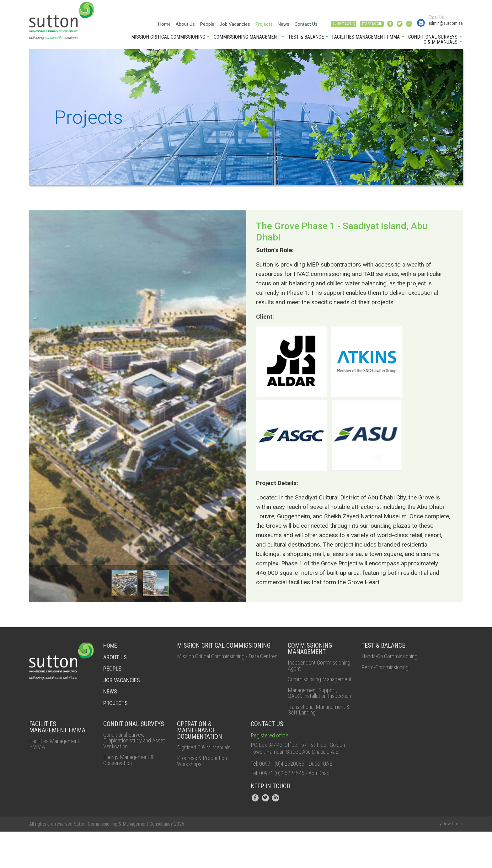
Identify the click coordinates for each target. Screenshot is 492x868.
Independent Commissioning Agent (315, 670)
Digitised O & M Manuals (207, 773)
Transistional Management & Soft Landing (312, 732)
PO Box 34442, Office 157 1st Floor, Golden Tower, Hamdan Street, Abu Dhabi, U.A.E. (295, 779)
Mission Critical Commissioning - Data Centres (225, 663)
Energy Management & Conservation (131, 788)
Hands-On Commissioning (394, 660)
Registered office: (272, 761)
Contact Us (275, 25)
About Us (147, 25)
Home (125, 25)
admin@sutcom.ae (440, 25)
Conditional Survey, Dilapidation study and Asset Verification (131, 767)
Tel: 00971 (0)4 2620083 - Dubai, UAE (297, 799)
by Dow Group (449, 860)
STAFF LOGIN (352, 26)
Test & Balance (306, 40)
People (170, 25)
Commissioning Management (247, 40)
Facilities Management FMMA (366, 40)
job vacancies (124, 683)
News (251, 25)
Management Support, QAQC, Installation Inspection (315, 708)
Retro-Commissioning (388, 671)
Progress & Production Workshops (205, 788)
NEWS (111, 694)
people (113, 671)
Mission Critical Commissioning (168, 40)
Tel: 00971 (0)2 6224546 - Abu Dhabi (296, 809)
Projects (230, 25)
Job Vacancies (200, 25)
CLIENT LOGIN (316, 26)
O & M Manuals (441, 45)
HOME (111, 649)
